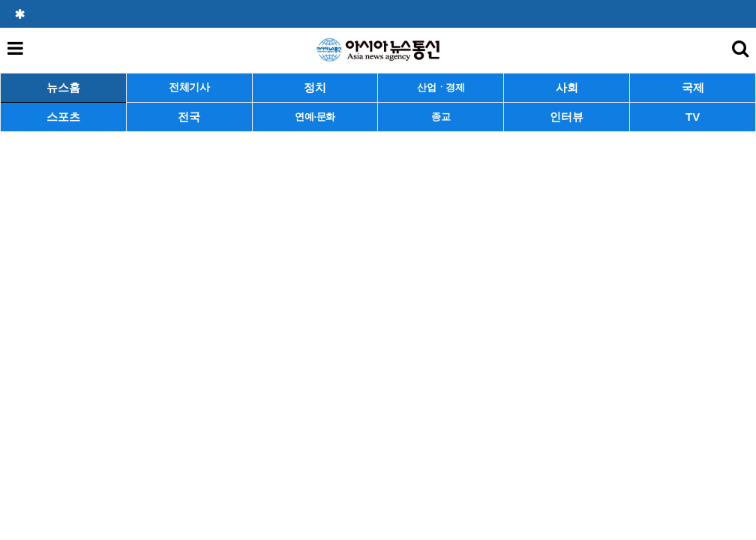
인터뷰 (567, 117)
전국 (189, 117)
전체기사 (189, 87)
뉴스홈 (63, 87)
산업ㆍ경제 (441, 87)
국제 (693, 87)
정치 (315, 87)
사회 (567, 87)
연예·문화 (315, 117)
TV (693, 117)
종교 (441, 117)
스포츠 (63, 117)
